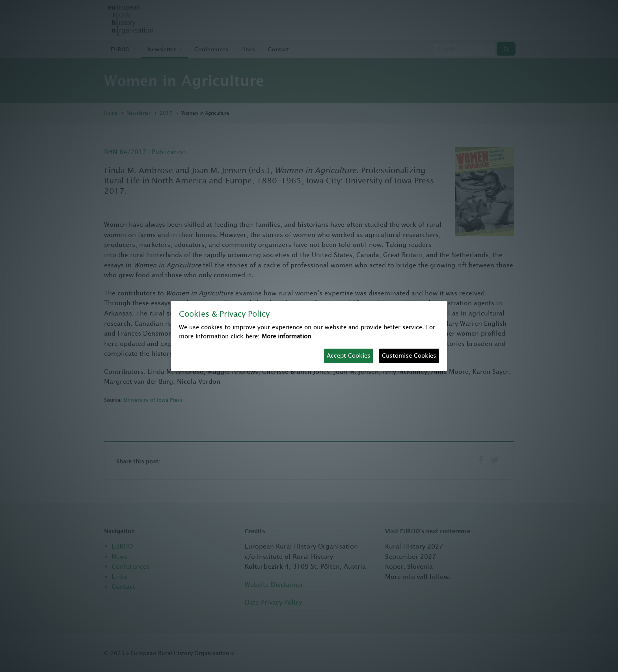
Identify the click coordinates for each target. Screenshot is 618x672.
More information (286, 336)
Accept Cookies (349, 356)
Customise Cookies (409, 356)
